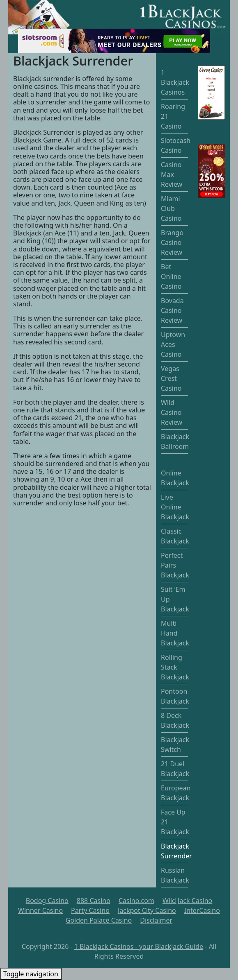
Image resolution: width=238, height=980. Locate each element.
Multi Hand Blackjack (175, 633)
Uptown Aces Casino (173, 344)
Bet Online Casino (171, 276)
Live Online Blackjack (175, 507)
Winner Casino (40, 910)
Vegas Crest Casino (171, 378)
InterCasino (202, 910)
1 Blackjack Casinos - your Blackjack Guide (139, 946)
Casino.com (136, 901)
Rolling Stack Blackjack (175, 667)
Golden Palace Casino (99, 920)
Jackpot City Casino (147, 910)
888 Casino (94, 901)
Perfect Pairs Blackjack (175, 565)
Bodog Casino (47, 901)
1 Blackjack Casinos (175, 82)
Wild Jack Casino (187, 901)
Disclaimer (156, 920)
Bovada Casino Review (172, 310)
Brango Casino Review (172, 242)
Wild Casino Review (172, 412)
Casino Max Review (172, 174)
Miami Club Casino (171, 208)
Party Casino (90, 910)
